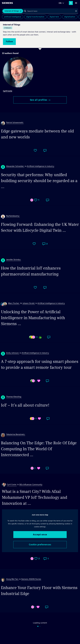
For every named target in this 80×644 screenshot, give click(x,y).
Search (25, 11)
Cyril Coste (8, 91)
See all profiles (40, 100)
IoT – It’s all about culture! (25, 405)
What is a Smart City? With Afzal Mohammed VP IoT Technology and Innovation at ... (35, 497)
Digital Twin (54, 17)
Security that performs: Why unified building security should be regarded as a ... (39, 181)
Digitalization (70, 17)
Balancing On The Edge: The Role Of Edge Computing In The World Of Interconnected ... (39, 449)
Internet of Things (12, 11)
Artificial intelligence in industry (41, 166)
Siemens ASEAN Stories (31, 579)
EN (60, 3)
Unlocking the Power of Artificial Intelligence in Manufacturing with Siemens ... (33, 318)
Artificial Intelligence (13, 17)
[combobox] (51, 11)
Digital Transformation (35, 17)
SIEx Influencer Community (31, 484)
